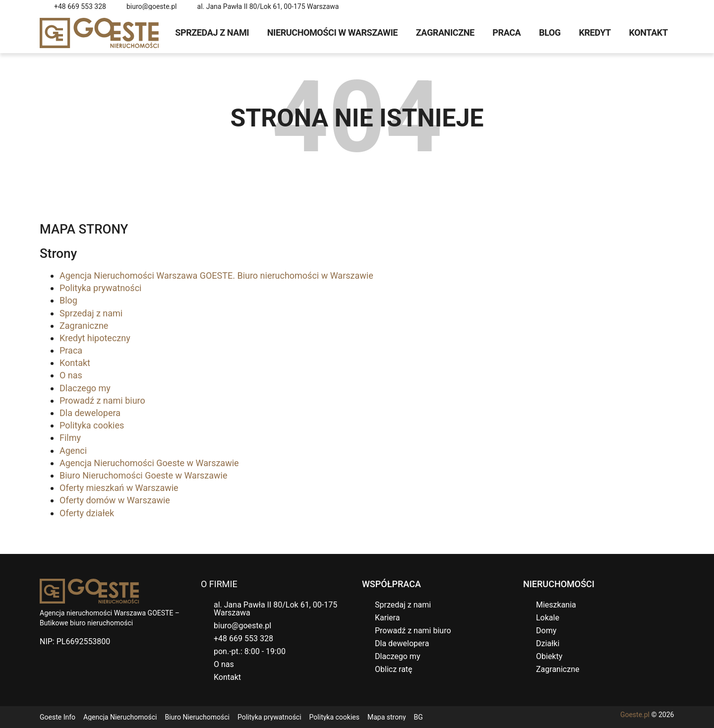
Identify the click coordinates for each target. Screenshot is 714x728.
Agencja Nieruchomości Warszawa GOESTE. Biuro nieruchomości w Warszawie (216, 275)
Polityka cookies (92, 425)
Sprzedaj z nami (212, 32)
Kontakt (649, 32)
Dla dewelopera (90, 413)
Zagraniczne (445, 32)
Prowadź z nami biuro (102, 400)
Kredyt (595, 32)
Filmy (70, 438)
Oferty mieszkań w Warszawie (119, 488)
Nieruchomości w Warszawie (332, 32)
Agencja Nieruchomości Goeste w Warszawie (149, 463)
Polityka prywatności (100, 288)
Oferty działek (87, 513)
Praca (506, 32)
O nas (71, 375)
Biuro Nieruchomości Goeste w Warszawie (143, 475)
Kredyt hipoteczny (95, 338)
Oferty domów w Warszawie (115, 500)
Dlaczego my (85, 388)
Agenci (73, 451)
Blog (550, 32)
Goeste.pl (635, 715)
